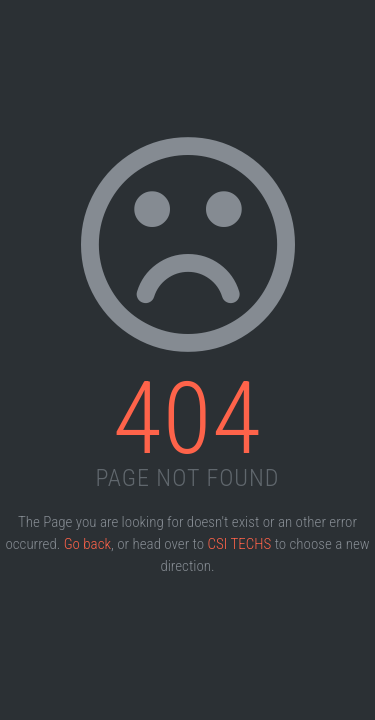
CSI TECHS (240, 544)
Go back (87, 544)
